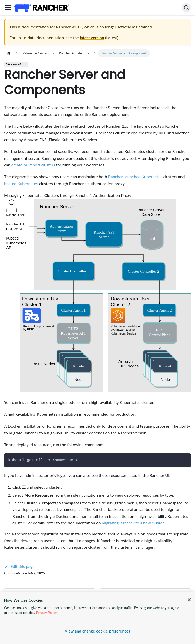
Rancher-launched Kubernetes (135, 177)
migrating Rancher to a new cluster (133, 523)
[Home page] (9, 53)
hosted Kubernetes (21, 183)
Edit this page (19, 566)
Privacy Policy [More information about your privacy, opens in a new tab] (46, 613)
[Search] (186, 8)
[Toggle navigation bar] (8, 8)
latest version (92, 37)
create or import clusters (33, 165)
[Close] (189, 600)
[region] (97, 618)
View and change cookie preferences (97, 631)
